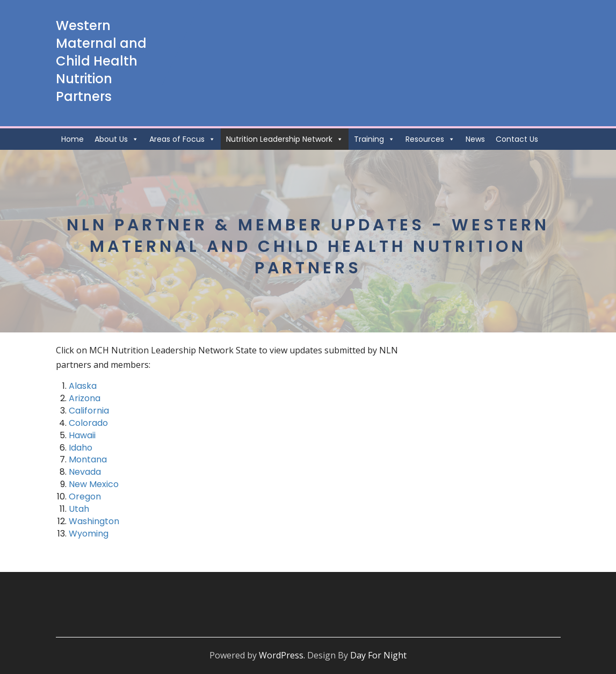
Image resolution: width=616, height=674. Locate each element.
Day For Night (378, 655)
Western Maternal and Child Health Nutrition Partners (101, 61)
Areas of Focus (182, 139)
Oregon (85, 497)
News (475, 139)
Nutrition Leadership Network (285, 139)
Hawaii (82, 435)
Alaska (83, 386)
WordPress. (282, 655)
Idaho (81, 448)
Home (73, 139)
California (89, 411)
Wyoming (89, 534)
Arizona (85, 398)
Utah (79, 509)
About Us (117, 139)
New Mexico (94, 484)
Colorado (88, 423)
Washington (94, 521)
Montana (88, 459)
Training (374, 139)
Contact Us (517, 139)
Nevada (85, 472)
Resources (430, 139)
